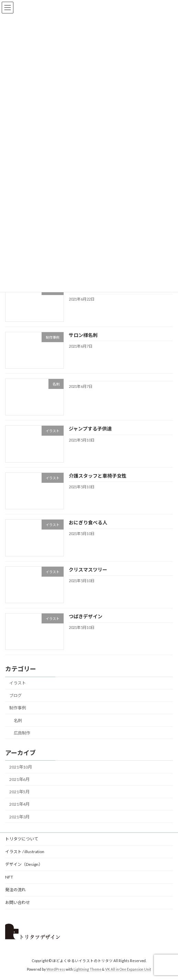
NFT (9, 877)
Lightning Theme (87, 969)
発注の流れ (15, 890)
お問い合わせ (18, 902)
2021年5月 (19, 792)
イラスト (18, 683)
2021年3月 (19, 817)
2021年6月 (19, 779)
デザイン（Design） (24, 864)
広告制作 (22, 733)
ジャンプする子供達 (90, 429)
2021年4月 (19, 804)
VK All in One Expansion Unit (128, 969)
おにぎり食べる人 (88, 523)
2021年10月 (21, 767)
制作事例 (18, 708)
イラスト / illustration (25, 852)
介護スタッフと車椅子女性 (98, 476)
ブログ (15, 696)
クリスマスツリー (88, 570)
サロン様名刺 (83, 335)
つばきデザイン (86, 616)
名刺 (18, 721)
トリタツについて (22, 839)
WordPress (56, 969)
